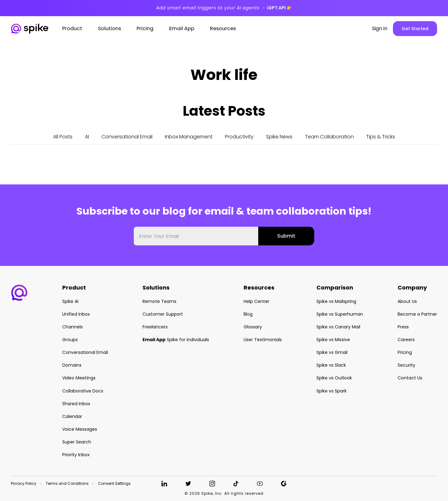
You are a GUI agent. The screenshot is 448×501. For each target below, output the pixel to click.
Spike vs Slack (331, 365)
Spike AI (70, 301)
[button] (19, 293)
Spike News (279, 137)
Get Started (415, 29)
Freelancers (155, 327)
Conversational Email (127, 137)
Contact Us (410, 378)
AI (87, 137)
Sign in (380, 29)
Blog (248, 314)
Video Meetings (79, 378)
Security (406, 365)
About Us (407, 301)
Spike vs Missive (333, 340)
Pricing (405, 352)
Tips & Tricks (381, 137)
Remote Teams (159, 301)
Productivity (239, 137)
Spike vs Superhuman (340, 314)
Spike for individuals (176, 340)
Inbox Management (189, 137)
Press (403, 327)
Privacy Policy (24, 484)
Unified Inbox (76, 314)
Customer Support (163, 314)
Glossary (253, 327)
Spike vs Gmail (332, 352)
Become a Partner (417, 314)
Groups (70, 340)
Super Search (77, 442)
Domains (72, 365)
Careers (406, 340)
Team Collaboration (329, 137)
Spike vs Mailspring (336, 301)
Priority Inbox (76, 455)
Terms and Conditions (67, 484)
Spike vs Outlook (334, 378)
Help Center (257, 301)
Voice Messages (80, 429)
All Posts (63, 137)
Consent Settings (114, 484)
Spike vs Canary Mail (338, 327)
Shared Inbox (76, 404)
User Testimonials (263, 340)
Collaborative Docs (83, 391)
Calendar (72, 416)
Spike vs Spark (331, 391)
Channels (72, 327)
